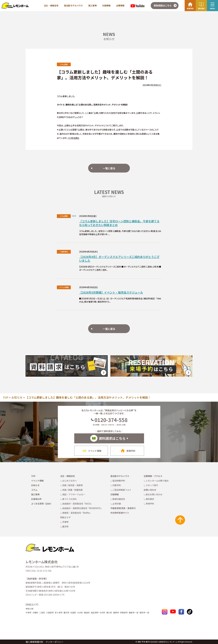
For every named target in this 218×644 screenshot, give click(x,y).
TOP (6, 397)
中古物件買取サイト (120, 513)
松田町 (73, 613)
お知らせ (17, 397)
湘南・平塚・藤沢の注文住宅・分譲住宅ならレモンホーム (157, 642)
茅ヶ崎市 (59, 613)
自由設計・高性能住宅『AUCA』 (77, 504)
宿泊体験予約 (119, 481)
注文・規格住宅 (51, 5)
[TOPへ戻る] (50, 545)
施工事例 (92, 5)
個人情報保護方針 (34, 642)
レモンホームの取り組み (157, 481)
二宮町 (42, 613)
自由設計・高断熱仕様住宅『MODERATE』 (82, 508)
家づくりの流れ (70, 499)
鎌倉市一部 (134, 613)
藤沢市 (65, 527)
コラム (34, 490)
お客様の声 (36, 499)
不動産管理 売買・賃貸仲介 (123, 508)
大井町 (80, 613)
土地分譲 (117, 504)
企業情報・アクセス (153, 476)
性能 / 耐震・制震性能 (73, 490)
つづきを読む (73, 138)
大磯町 (35, 613)
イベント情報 (37, 481)
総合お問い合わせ (154, 494)
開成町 (87, 613)
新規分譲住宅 (119, 499)
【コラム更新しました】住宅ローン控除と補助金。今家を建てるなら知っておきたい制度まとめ (119, 223)
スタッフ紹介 (152, 485)
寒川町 (109, 613)
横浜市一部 (144, 613)
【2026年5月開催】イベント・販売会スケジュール (111, 292)
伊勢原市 (124, 613)
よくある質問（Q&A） (42, 504)
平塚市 (65, 522)
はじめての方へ (70, 481)
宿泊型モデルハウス (73, 5)
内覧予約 (117, 485)
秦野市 (116, 613)
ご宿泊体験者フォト (122, 490)
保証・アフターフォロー (74, 494)
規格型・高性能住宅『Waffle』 (77, 513)
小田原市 (50, 613)
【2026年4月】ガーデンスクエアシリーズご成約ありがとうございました (119, 259)
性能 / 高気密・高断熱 (73, 485)
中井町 (102, 613)
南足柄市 (95, 613)
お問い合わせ (150, 490)
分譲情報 (106, 5)
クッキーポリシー (54, 642)
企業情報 (120, 5)
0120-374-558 (109, 420)
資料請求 (150, 499)
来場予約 (150, 504)
